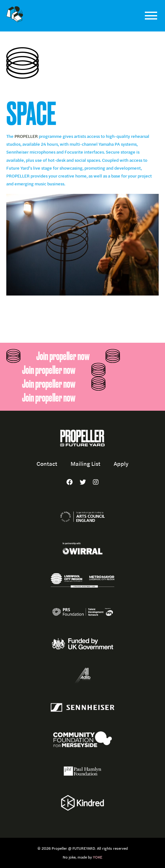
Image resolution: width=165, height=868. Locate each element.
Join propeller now (63, 356)
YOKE (98, 857)
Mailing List (85, 464)
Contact (47, 464)
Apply (121, 464)
